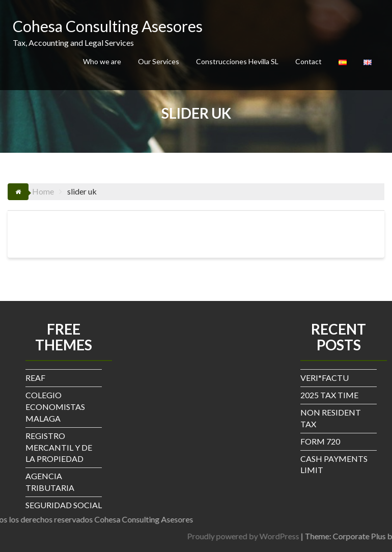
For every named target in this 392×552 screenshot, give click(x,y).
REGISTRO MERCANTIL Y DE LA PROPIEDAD (59, 447)
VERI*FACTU (325, 378)
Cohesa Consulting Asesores (108, 26)
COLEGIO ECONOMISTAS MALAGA (55, 407)
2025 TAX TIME (329, 395)
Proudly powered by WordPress (293, 536)
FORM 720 (320, 441)
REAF (35, 378)
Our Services (159, 61)
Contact (309, 61)
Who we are (102, 61)
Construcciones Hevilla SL (237, 61)
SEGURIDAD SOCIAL (64, 505)
